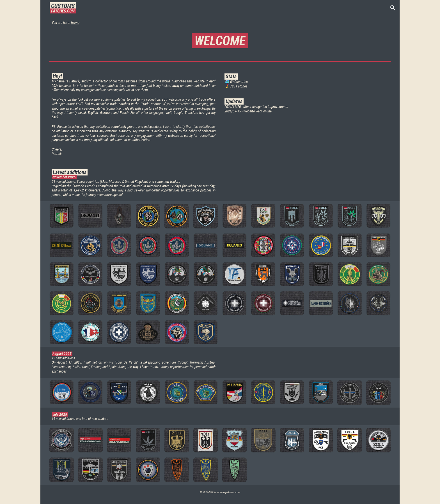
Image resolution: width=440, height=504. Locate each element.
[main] (220, 22)
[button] (393, 8)
